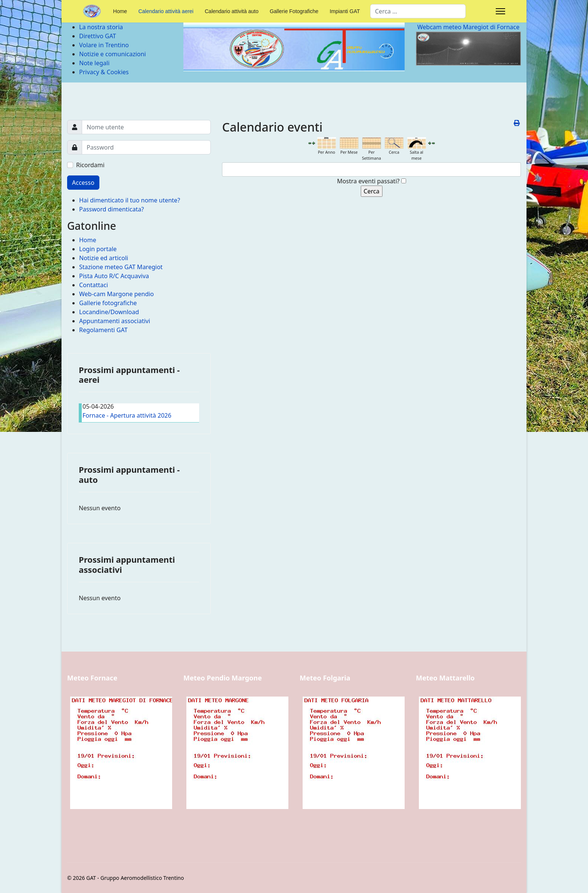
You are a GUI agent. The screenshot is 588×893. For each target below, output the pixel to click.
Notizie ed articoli (104, 258)
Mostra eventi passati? (368, 181)
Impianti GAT (345, 11)
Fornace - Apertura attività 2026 (127, 415)
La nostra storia (101, 27)
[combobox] (418, 11)
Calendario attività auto (232, 11)
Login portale (98, 249)
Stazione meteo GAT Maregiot (121, 267)
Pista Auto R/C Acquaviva (114, 276)
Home (120, 11)
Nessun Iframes (120, 766)
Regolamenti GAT (103, 330)
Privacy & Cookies (104, 72)
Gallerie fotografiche (108, 303)
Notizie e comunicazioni (112, 54)
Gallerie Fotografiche (294, 11)
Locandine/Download (109, 312)
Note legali (94, 63)
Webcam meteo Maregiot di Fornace (469, 27)
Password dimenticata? (112, 209)
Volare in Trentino (104, 45)
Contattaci (94, 285)
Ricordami (90, 165)
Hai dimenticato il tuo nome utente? (130, 200)
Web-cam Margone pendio (116, 294)
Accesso (83, 183)
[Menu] (500, 11)
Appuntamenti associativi (115, 321)
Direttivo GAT (97, 36)
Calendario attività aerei (166, 11)
